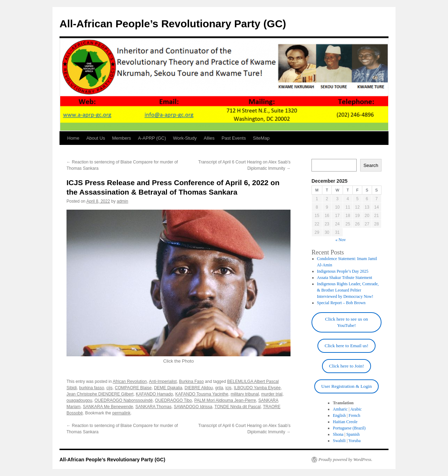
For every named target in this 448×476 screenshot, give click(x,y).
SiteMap (261, 138)
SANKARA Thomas (153, 407)
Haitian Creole (345, 422)
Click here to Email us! (346, 346)
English (339, 415)
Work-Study (185, 138)
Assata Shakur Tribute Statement (345, 278)
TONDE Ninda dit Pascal (238, 407)
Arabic (356, 409)
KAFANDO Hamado (154, 394)
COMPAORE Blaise (133, 388)
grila (219, 388)
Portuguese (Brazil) (349, 428)
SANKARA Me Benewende (108, 407)
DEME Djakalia (168, 388)
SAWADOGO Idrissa (193, 407)
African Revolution (130, 381)
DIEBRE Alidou (199, 388)
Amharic (340, 409)
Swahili (339, 441)
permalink (121, 413)
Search (371, 165)
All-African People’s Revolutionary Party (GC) (173, 24)
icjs (228, 388)
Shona (338, 434)
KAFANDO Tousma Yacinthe (202, 394)
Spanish (353, 434)
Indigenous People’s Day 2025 (343, 271)
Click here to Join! (346, 366)
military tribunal (245, 394)
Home (73, 138)
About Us (96, 138)
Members (121, 138)
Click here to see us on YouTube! (347, 322)
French (354, 415)
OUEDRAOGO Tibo (173, 400)
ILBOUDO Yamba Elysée (257, 388)
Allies (209, 138)
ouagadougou (79, 400)
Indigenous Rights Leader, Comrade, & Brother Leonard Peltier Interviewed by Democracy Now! (348, 290)
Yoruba (355, 441)
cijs (109, 388)
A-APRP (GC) (152, 138)
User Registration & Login (346, 386)
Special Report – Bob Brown (341, 303)
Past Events (234, 138)
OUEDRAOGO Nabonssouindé (124, 400)
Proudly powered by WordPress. (345, 460)
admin (122, 201)
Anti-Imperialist (163, 381)
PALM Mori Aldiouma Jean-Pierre (225, 400)
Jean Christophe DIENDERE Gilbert (100, 394)
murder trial (272, 394)
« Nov (341, 240)
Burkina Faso (192, 381)
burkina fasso (92, 388)
